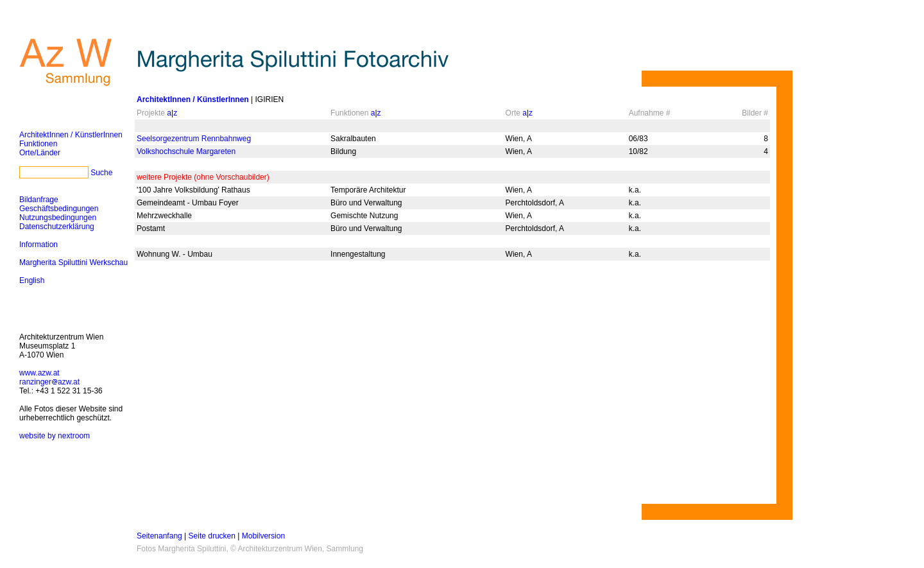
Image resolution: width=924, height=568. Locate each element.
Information (38, 245)
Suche (101, 173)
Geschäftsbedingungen (59, 209)
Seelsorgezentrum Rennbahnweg (194, 139)
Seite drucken (212, 536)
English (32, 280)
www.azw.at (39, 373)
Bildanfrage (39, 200)
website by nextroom (55, 436)
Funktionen (38, 144)
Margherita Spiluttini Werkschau (73, 262)
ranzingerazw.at (49, 382)
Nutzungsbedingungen (58, 218)
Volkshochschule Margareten (186, 151)
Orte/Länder (40, 153)
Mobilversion (263, 536)
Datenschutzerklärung (57, 227)
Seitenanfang (159, 536)
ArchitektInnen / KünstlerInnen (71, 135)
